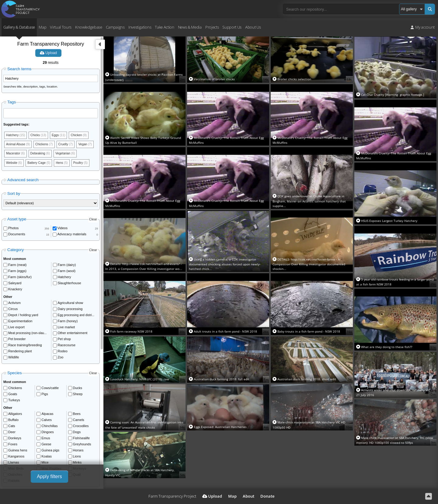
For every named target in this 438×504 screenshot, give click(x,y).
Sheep (78, 406)
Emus (46, 450)
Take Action (164, 27)
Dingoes (47, 444)
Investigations (140, 27)
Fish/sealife (82, 450)
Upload (48, 53)
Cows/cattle (50, 399)
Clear (93, 231)
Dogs (77, 444)
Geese (46, 456)
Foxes (13, 456)
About (249, 496)
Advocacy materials (72, 246)
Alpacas (47, 425)
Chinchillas (49, 437)
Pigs (45, 406)
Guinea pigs (50, 462)
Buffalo (13, 431)
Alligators (15, 425)
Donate (267, 496)
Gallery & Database (19, 27)
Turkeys (14, 412)
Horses (78, 462)
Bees (77, 425)
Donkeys (15, 450)
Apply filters (49, 476)
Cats (12, 437)
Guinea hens (18, 462)
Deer (12, 444)
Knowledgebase (89, 27)
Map (42, 27)
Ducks (78, 399)
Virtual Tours (61, 27)
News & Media (190, 27)
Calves (47, 431)
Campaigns (115, 27)
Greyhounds (82, 456)
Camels (79, 431)
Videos (63, 240)
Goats (13, 406)
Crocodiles (81, 437)
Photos (13, 240)
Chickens (15, 399)
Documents (17, 246)
